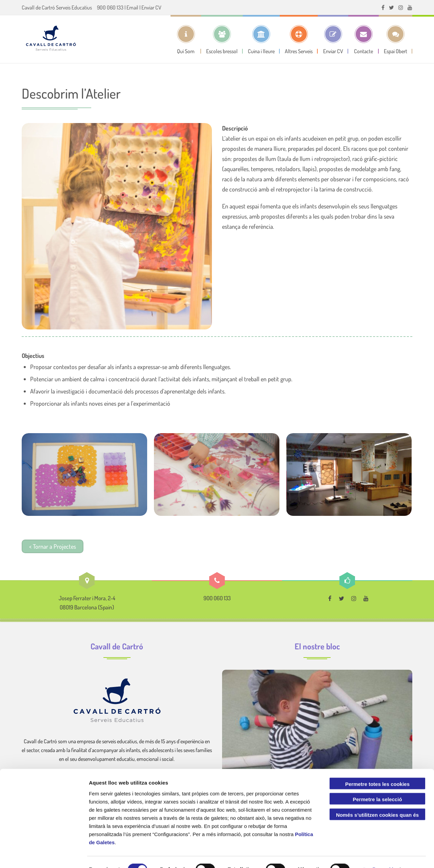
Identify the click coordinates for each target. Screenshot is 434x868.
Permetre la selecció (377, 784)
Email (132, 7)
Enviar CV (151, 7)
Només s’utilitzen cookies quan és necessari (377, 801)
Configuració (378, 855)
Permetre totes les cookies (377, 769)
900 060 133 (110, 7)
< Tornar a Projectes (53, 546)
